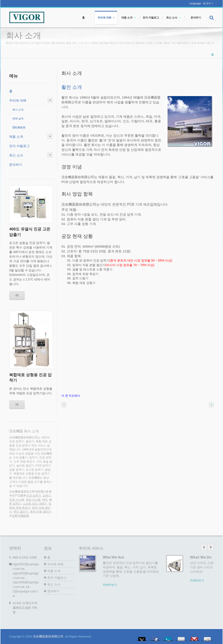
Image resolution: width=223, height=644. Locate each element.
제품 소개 (128, 18)
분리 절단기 (21, 512)
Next (211, 547)
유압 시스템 (33, 500)
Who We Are (113, 557)
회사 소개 (18, 110)
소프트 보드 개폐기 (35, 504)
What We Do (201, 557)
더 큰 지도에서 (71, 396)
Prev (204, 547)
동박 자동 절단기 (41, 512)
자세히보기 (110, 585)
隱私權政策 (19, 127)
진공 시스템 (17, 500)
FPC (45, 500)
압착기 (47, 496)
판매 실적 (18, 119)
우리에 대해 (106, 18)
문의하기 (196, 17)
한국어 (207, 3)
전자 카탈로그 (151, 17)
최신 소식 (173, 18)
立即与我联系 (20, 516)
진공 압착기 (34, 496)
